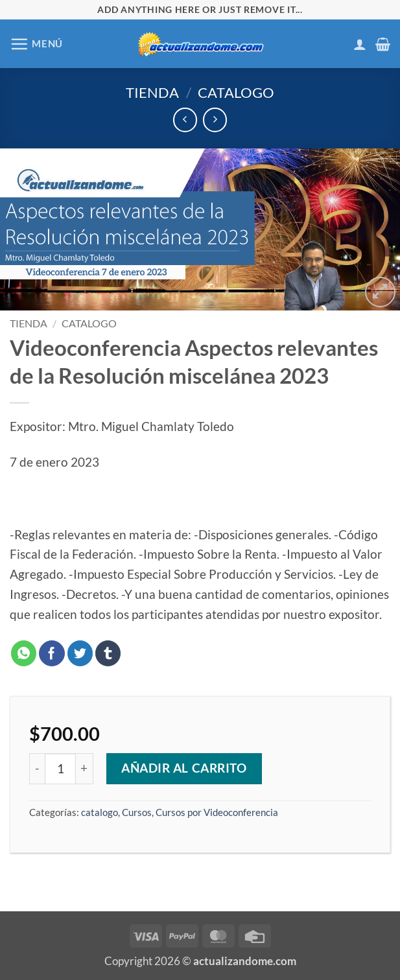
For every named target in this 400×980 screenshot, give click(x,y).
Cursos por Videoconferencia (217, 812)
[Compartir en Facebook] (52, 653)
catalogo (236, 92)
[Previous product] (215, 120)
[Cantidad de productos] (60, 769)
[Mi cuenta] (360, 44)
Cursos (137, 812)
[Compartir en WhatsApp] (24, 653)
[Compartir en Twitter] (80, 653)
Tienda (152, 92)
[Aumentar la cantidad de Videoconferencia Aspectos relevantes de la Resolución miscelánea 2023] (85, 769)
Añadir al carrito (184, 768)
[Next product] (185, 120)
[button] (36, 44)
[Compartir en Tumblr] (108, 653)
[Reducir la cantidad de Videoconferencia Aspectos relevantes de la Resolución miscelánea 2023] (37, 769)
